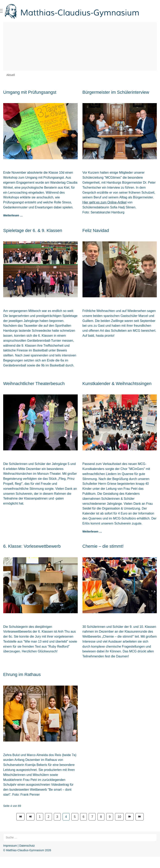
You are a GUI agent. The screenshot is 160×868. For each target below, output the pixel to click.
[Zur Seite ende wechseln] (140, 817)
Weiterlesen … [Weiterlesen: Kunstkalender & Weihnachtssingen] (92, 532)
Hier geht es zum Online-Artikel (105, 202)
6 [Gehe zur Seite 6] (84, 817)
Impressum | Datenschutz (19, 846)
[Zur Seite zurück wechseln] (30, 817)
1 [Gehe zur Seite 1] (40, 817)
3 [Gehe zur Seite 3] (57, 817)
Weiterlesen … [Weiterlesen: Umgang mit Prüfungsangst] (13, 215)
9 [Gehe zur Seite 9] (110, 817)
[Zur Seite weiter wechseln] (130, 817)
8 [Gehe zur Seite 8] (101, 817)
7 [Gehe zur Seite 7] (92, 817)
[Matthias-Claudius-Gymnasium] (80, 11)
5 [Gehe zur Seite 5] (75, 817)
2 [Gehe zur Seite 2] (49, 817)
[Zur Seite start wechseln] (20, 817)
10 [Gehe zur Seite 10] (119, 817)
